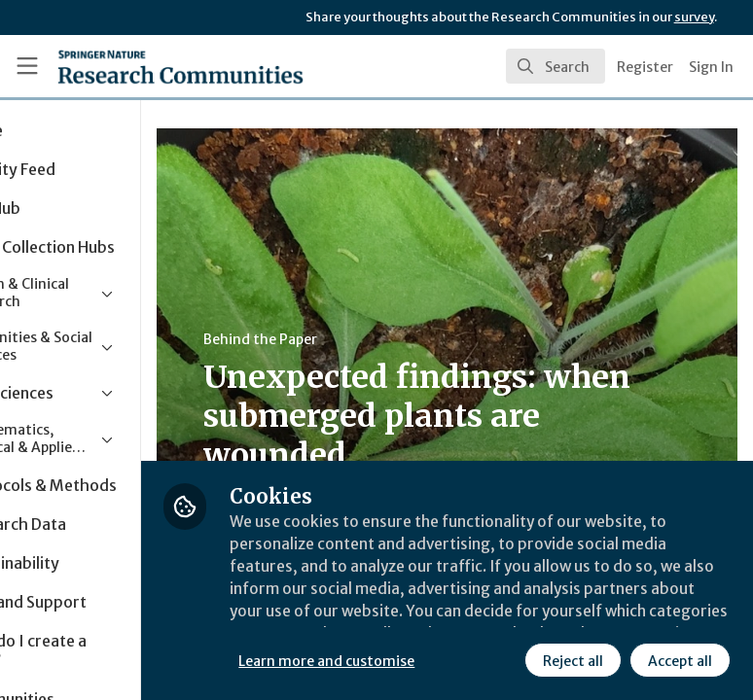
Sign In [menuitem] (711, 67)
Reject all (394, 660)
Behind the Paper (368, 339)
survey (694, 17)
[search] (556, 66)
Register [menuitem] (645, 67)
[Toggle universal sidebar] (27, 66)
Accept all (501, 660)
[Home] (138, 66)
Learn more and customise (434, 617)
